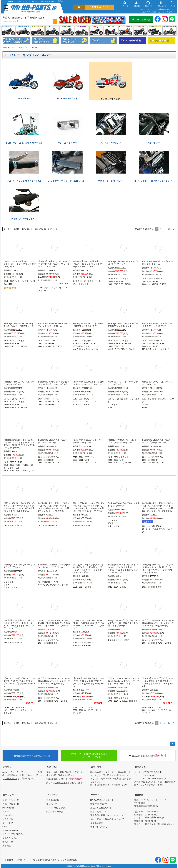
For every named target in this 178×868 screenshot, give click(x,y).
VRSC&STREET (155, 31)
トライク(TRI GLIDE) (111, 31)
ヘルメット (75, 41)
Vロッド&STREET (11, 830)
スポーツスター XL (8, 31)
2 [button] (160, 229)
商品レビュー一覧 (55, 812)
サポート (95, 795)
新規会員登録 (53, 800)
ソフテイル (82, 31)
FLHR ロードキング (17, 47)
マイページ (52, 795)
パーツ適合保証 (141, 20)
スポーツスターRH (11, 804)
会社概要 (139, 795)
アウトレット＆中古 (133, 41)
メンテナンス (17, 41)
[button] (174, 229)
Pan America (126, 31)
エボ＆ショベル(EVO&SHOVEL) (169, 31)
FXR (5, 827)
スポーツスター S (23, 31)
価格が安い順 (40, 229)
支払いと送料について (101, 808)
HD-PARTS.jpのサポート (102, 800)
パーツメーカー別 (161, 41)
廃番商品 (7, 846)
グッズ (103, 41)
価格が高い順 (27, 229)
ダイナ (96, 31)
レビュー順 (53, 229)
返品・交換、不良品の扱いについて (107, 819)
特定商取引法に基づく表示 (46, 860)
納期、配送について (100, 812)
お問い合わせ (23, 860)
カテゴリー (8, 795)
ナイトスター (38, 31)
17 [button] (169, 229)
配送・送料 (52, 767)
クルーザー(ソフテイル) (52, 31)
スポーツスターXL (11, 800)
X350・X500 (140, 31)
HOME (5, 47)
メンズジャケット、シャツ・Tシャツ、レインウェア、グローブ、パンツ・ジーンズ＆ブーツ (46, 41)
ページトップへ (173, 744)
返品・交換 (96, 767)
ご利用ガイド (11, 779)
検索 (55, 22)
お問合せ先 (140, 767)
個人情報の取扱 (70, 860)
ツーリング (67, 31)
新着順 (16, 229)
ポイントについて (99, 827)
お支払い (7, 767)
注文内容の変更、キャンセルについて (108, 815)
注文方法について (99, 804)
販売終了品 (8, 842)
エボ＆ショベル (10, 838)
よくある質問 (97, 823)
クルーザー (8, 815)
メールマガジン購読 (56, 808)
